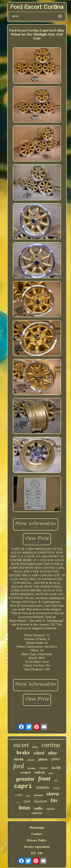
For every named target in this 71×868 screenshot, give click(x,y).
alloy (53, 753)
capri (23, 786)
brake (23, 752)
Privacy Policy (37, 840)
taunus (51, 809)
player (43, 759)
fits (54, 800)
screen (32, 768)
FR (40, 853)
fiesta (35, 747)
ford (18, 766)
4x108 (56, 768)
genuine (25, 779)
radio (38, 808)
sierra (53, 794)
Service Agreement (37, 847)
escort (21, 745)
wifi (56, 780)
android (40, 772)
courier (31, 760)
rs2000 (19, 795)
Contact (37, 834)
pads (28, 796)
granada (38, 795)
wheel (39, 753)
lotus (25, 807)
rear (18, 802)
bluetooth (41, 801)
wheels (42, 787)
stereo (19, 759)
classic (43, 768)
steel (27, 801)
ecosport (26, 772)
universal (37, 813)
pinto (56, 759)
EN (34, 853)
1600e (56, 788)
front (44, 778)
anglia (51, 773)
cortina (51, 745)
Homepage (37, 827)
